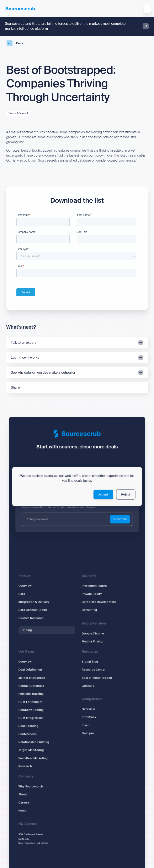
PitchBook (89, 717)
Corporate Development (99, 602)
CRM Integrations (31, 718)
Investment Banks (94, 586)
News (22, 811)
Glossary (88, 686)
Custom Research (31, 618)
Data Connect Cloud (33, 610)
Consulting (89, 610)
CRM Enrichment (30, 702)
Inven (86, 725)
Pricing (27, 630)
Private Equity (92, 594)
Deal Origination (30, 670)
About (23, 795)
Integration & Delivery (34, 602)
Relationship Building (34, 742)
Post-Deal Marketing (33, 758)
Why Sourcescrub (31, 787)
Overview (25, 586)
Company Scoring (31, 710)
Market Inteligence (32, 678)
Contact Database (31, 686)
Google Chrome (93, 634)
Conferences (27, 734)
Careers (24, 803)
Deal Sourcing (28, 726)
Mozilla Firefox (92, 642)
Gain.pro (88, 734)
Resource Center (94, 670)
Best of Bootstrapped (97, 678)
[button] (147, 9)
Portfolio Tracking (31, 694)
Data (22, 594)
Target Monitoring (31, 750)
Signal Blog (90, 662)
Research (25, 766)
